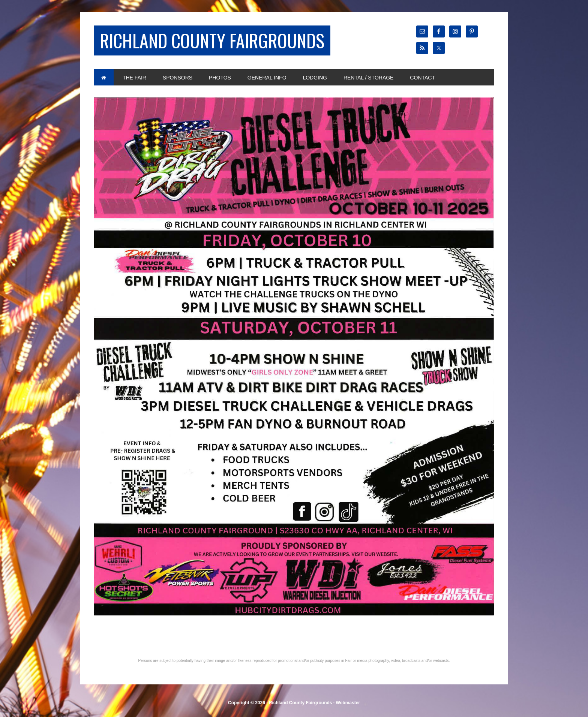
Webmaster (348, 703)
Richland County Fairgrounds (212, 40)
